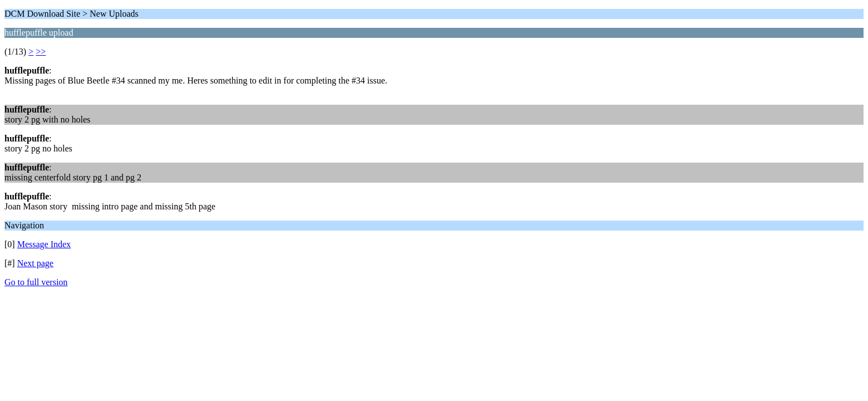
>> (41, 52)
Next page (35, 263)
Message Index (44, 244)
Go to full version (36, 282)
